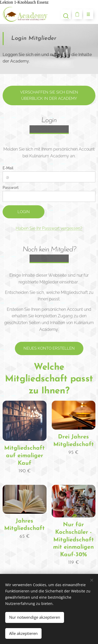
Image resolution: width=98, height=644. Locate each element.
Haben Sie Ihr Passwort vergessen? (49, 228)
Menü (87, 15)
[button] (66, 14)
